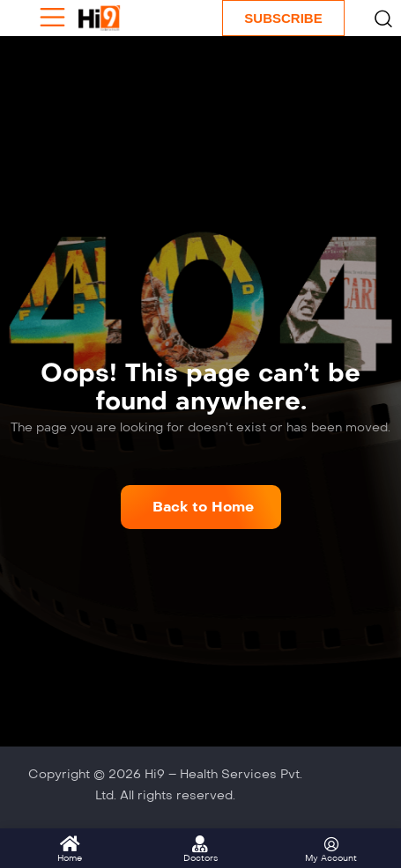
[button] (201, 507)
